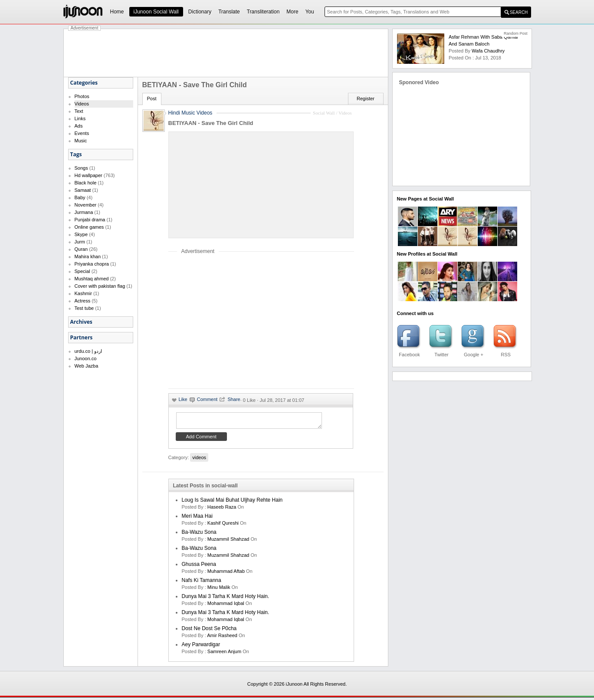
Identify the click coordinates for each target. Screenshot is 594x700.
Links (80, 118)
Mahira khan (88, 256)
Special (82, 271)
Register (366, 99)
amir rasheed (222, 638)
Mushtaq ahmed (92, 279)
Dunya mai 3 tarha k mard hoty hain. (226, 599)
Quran (81, 249)
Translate (229, 12)
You (310, 12)
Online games (89, 227)
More (292, 12)
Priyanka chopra (92, 264)
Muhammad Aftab (226, 574)
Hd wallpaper (89, 175)
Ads (79, 126)
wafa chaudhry (488, 51)
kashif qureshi (223, 526)
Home (117, 12)
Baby (80, 197)
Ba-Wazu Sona (199, 535)
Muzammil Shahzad (228, 542)
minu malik (219, 590)
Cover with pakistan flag (100, 286)
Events (82, 133)
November (86, 205)
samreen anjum (224, 654)
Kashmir (83, 293)
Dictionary (200, 12)
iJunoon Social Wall (156, 12)
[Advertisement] (226, 53)
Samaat (83, 190)
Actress (83, 301)
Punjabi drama (90, 220)
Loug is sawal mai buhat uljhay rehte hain (232, 503)
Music (81, 141)
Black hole (86, 183)
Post (152, 99)
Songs (81, 168)
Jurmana (84, 212)
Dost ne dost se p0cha (209, 631)
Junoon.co (86, 358)
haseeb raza (222, 509)
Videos (82, 104)
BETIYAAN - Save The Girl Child (211, 123)
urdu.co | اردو (89, 351)
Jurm (80, 242)
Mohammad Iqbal (226, 606)
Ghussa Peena (199, 567)
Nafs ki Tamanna (202, 583)
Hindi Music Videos (190, 113)
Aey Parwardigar (201, 647)
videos (199, 460)
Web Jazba (87, 366)
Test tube (84, 308)
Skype (81, 234)
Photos (82, 96)
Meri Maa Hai (197, 519)
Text (79, 111)
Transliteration (263, 12)
